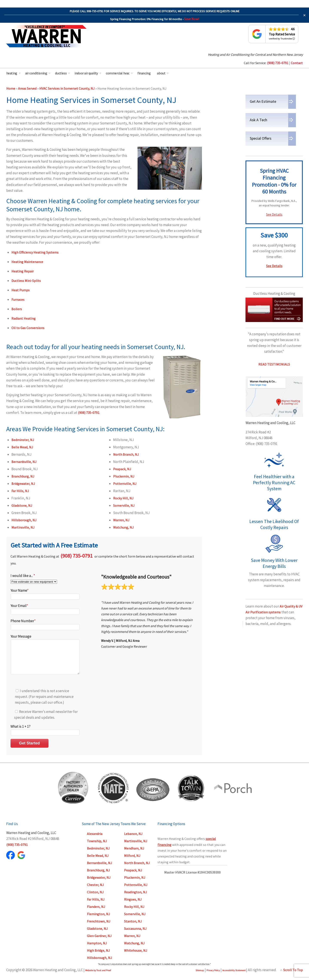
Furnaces (18, 299)
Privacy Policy (213, 977)
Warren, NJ (121, 520)
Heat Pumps (20, 290)
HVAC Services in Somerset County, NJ (67, 88)
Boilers (17, 309)
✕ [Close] (304, 15)
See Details (274, 214)
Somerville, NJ (124, 505)
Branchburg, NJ (23, 476)
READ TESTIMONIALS (274, 364)
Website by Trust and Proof (98, 977)
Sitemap (200, 977)
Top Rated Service (282, 34)
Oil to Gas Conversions (28, 328)
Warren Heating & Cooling (46, 36)
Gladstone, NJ (22, 505)
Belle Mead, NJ (22, 447)
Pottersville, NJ (125, 484)
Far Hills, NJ (20, 491)
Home (11, 88)
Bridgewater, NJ (23, 484)
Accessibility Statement (234, 977)
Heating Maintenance (27, 262)
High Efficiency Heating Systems (35, 252)
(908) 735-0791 (89, 413)
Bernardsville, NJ (24, 462)
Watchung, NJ (123, 527)
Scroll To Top (293, 976)
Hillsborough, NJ (24, 520)
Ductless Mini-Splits (26, 281)
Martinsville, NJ (23, 527)
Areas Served (27, 88)
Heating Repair (23, 271)
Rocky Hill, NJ (123, 498)
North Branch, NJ (126, 454)
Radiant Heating (23, 318)
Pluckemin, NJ (124, 476)
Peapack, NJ (122, 469)
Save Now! (192, 19)
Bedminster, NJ (23, 440)
